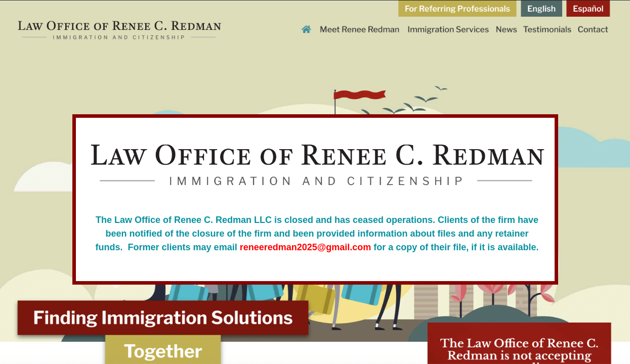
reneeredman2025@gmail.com (306, 247)
